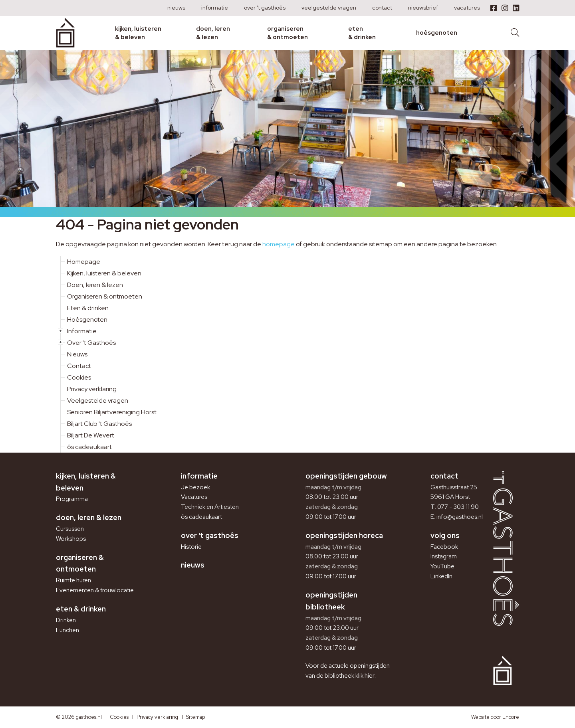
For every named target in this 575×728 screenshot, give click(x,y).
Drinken (66, 620)
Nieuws (176, 8)
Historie (191, 547)
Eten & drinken (362, 33)
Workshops (71, 539)
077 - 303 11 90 (458, 507)
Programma (72, 499)
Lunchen (67, 630)
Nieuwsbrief (423, 8)
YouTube (442, 566)
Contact (382, 8)
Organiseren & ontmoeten (287, 33)
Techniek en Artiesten (210, 507)
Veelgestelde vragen (329, 8)
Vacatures (467, 8)
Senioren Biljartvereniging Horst (112, 412)
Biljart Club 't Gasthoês (99, 424)
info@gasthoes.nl (460, 517)
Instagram (444, 556)
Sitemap (195, 717)
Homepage (84, 262)
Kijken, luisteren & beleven (138, 33)
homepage (279, 244)
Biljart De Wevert (91, 435)
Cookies (79, 377)
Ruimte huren (73, 580)
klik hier (365, 676)
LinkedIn (441, 576)
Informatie (215, 8)
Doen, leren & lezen (213, 33)
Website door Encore (495, 717)
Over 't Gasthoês (265, 8)
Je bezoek (195, 487)
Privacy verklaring (92, 389)
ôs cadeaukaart (89, 447)
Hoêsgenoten (437, 33)
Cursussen (70, 529)
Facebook (444, 547)
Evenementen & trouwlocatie (95, 590)
